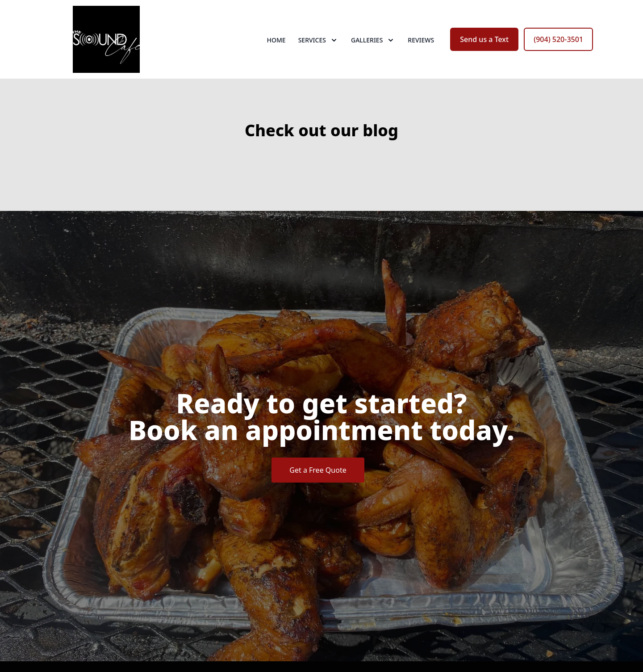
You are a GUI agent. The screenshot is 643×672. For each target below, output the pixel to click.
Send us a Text (484, 39)
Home (276, 40)
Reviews (421, 40)
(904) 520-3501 (558, 39)
